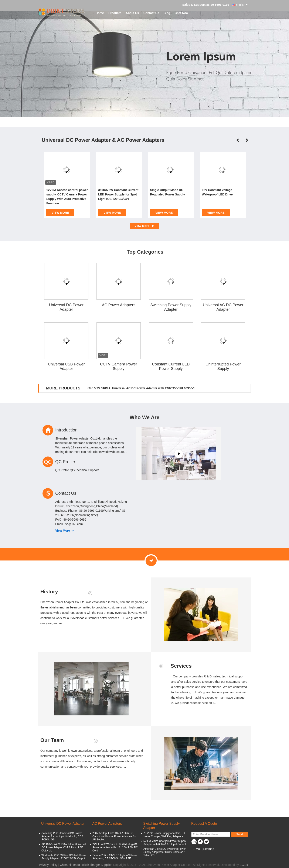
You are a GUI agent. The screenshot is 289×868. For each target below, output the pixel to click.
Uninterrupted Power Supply (223, 366)
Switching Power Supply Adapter (171, 307)
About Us (132, 13)
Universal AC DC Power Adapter (223, 307)
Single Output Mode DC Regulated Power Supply (167, 192)
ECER (244, 865)
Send (239, 834)
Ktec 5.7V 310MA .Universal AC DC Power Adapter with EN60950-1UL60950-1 (141, 388)
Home (100, 13)
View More (60, 213)
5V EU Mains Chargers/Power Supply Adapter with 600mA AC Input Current (165, 843)
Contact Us (151, 13)
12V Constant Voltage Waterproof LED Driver (218, 192)
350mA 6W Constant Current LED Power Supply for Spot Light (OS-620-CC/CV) (118, 194)
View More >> (65, 531)
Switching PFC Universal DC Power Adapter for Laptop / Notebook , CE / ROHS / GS (62, 836)
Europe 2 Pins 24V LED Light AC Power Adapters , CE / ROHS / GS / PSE (115, 857)
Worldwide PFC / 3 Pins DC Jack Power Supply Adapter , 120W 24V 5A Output (64, 857)
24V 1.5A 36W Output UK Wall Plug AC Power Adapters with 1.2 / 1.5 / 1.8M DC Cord (115, 847)
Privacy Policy (48, 865)
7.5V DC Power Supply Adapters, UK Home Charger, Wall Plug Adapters (164, 835)
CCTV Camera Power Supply (119, 366)
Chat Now (182, 13)
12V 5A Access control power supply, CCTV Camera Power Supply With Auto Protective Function (67, 197)
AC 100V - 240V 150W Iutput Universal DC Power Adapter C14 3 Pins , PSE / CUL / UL (64, 847)
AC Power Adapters (118, 305)
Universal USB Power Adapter (66, 366)
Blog (167, 13)
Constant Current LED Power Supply (171, 366)
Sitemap (209, 849)
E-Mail (197, 849)
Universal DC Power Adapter (66, 307)
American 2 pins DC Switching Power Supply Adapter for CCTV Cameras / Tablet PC (165, 852)
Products (115, 13)
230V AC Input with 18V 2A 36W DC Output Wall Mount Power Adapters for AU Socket (114, 836)
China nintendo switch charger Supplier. (87, 865)
